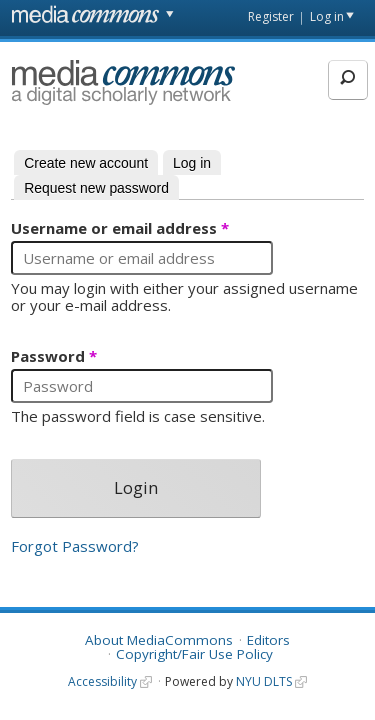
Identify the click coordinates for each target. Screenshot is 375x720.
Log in (327, 16)
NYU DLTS (264, 681)
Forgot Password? (75, 546)
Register (271, 16)
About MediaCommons (159, 640)
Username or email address (120, 229)
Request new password (96, 188)
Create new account (86, 163)
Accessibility (102, 681)
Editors (268, 640)
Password (54, 357)
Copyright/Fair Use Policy (194, 654)
